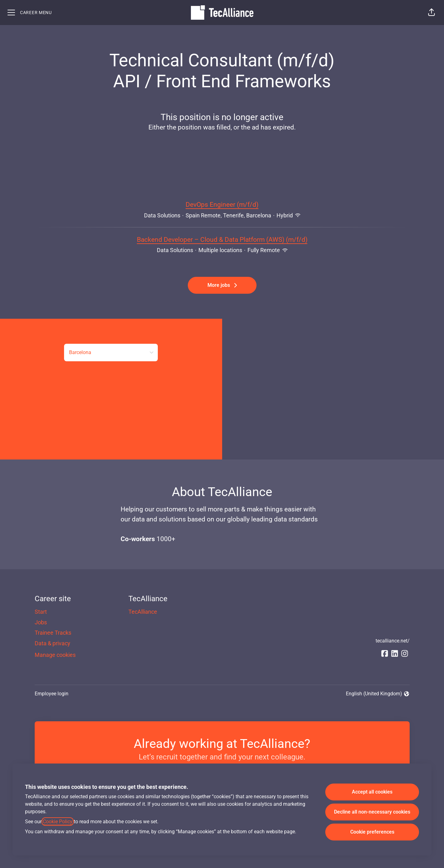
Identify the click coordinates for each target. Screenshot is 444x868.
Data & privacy (52, 643)
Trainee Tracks (53, 633)
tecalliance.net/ (393, 641)
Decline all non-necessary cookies (372, 812)
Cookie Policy (58, 822)
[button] (432, 13)
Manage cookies (55, 655)
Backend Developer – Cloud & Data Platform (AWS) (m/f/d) (222, 240)
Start (41, 612)
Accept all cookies (372, 792)
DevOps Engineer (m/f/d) (222, 205)
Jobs (41, 622)
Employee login (52, 694)
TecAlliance (143, 612)
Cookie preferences (372, 832)
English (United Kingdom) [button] (378, 694)
